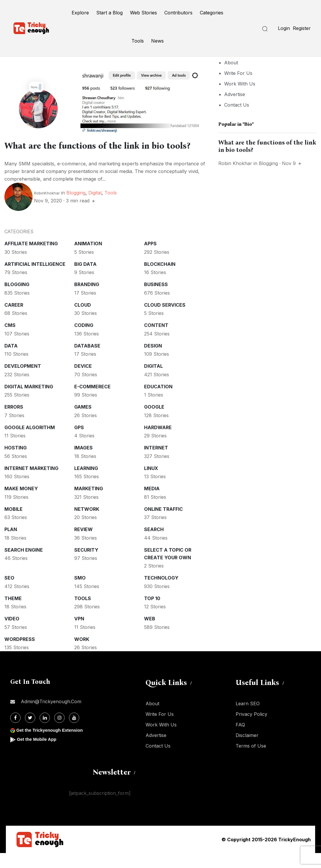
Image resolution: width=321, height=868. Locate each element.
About (231, 63)
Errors (14, 422)
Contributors (178, 13)
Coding (84, 340)
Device (83, 381)
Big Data (85, 279)
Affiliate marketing (31, 258)
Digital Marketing (29, 402)
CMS (10, 340)
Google (154, 422)
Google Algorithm (30, 442)
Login (284, 28)
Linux (151, 483)
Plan (11, 544)
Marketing (89, 503)
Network (87, 524)
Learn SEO (248, 718)
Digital (95, 208)
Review (83, 544)
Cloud (83, 320)
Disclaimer (247, 750)
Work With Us (240, 84)
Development (23, 381)
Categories (212, 13)
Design (153, 361)
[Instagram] (59, 733)
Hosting (16, 463)
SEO (9, 593)
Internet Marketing (31, 483)
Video (12, 634)
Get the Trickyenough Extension (52, 745)
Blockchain (160, 279)
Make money (21, 503)
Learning (86, 483)
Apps (150, 258)
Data (11, 361)
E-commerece (92, 402)
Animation (88, 258)
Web (150, 634)
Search (154, 544)
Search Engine (24, 565)
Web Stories (143, 13)
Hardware (158, 442)
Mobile (13, 524)
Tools (138, 41)
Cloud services (165, 320)
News (157, 41)
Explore (80, 13)
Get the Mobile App (38, 754)
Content (156, 340)
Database (87, 361)
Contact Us (237, 105)
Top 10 (152, 613)
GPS (79, 442)
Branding (87, 299)
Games (83, 422)
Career (14, 320)
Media (152, 503)
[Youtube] (74, 733)
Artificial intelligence (35, 279)
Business (156, 299)
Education (158, 402)
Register (302, 28)
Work (82, 654)
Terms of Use (251, 761)
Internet (156, 463)
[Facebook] (15, 733)
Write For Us (238, 73)
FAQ (240, 740)
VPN (79, 634)
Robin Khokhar (235, 163)
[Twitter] (30, 733)
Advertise (235, 94)
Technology (161, 593)
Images (83, 463)
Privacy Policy (251, 729)
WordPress (20, 654)
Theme (13, 613)
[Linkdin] (45, 733)
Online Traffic (163, 524)
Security (86, 565)
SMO (80, 593)
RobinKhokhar (47, 208)
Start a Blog (109, 13)
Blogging (76, 208)
